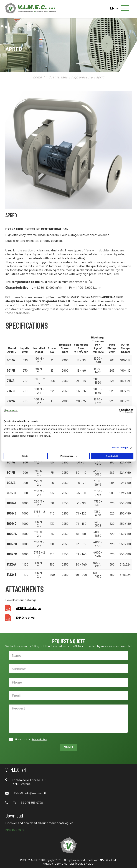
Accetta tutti (112, 456)
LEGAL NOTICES (65, 863)
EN (114, 8)
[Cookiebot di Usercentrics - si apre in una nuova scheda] (118, 411)
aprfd (100, 77)
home (37, 77)
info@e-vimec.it (35, 793)
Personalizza (69, 456)
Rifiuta (25, 456)
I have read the (31, 739)
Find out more (15, 829)
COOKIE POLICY (85, 863)
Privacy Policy (39, 739)
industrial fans (57, 77)
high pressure (82, 77)
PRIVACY (48, 863)
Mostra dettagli (120, 448)
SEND (68, 747)
